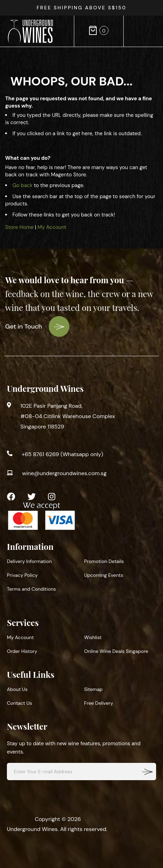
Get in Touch (37, 326)
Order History (22, 651)
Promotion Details (104, 561)
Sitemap (94, 689)
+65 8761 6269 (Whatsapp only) (63, 454)
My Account (52, 227)
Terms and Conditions (31, 589)
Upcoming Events (104, 575)
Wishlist (93, 637)
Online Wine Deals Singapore (116, 651)
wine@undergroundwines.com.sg (64, 473)
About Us (17, 689)
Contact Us (20, 703)
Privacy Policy (22, 575)
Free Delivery (99, 703)
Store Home (19, 227)
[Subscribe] (147, 772)
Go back (22, 185)
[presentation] (154, 8)
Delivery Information (29, 561)
